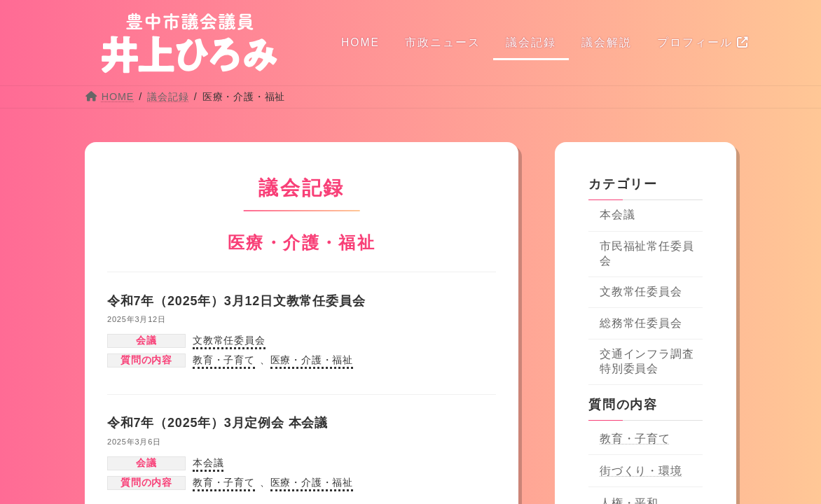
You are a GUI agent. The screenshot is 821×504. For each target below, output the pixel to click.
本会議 (208, 463)
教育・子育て (224, 360)
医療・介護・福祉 (312, 360)
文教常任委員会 (229, 340)
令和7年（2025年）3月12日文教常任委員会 (236, 301)
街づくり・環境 (641, 471)
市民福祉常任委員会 (647, 253)
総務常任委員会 (641, 323)
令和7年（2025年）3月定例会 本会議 (218, 423)
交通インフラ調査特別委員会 (647, 361)
